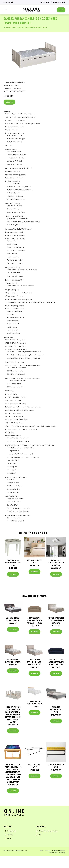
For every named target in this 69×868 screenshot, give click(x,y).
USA (44, 2)
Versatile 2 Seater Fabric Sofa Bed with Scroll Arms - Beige (34, 620)
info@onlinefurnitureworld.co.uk (56, 2)
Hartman (10, 835)
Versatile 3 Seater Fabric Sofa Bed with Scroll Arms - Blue (56, 662)
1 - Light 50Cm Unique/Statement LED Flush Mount (56, 563)
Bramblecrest (11, 831)
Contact (47, 850)
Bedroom (15, 82)
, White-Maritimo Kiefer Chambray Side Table (13, 563)
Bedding (22, 82)
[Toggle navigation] (6, 10)
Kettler (9, 838)
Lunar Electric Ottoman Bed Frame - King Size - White (34, 662)
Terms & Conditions (58, 850)
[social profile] (12, 2)
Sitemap (62, 853)
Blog (42, 850)
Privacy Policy (53, 853)
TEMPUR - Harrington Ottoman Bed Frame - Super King (56, 620)
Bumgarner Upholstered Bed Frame (56, 710)
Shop (61, 10)
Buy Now (9, 102)
